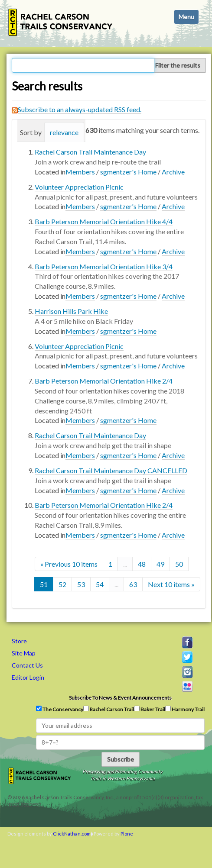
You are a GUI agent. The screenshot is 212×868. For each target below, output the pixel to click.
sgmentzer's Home (128, 172)
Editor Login (28, 677)
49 (160, 564)
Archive (173, 172)
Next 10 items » (171, 584)
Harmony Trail (185, 709)
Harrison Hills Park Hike (71, 311)
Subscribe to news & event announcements (120, 698)
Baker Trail (150, 709)
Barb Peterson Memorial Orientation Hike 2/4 (104, 381)
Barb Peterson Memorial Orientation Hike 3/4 (104, 266)
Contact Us (27, 665)
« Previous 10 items (69, 564)
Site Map (24, 653)
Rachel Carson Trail (109, 709)
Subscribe (121, 759)
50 (179, 564)
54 (100, 584)
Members (80, 172)
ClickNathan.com (72, 834)
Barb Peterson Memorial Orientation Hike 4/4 (104, 221)
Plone (127, 834)
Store (19, 641)
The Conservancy (60, 709)
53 (81, 584)
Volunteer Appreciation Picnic (79, 187)
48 (142, 564)
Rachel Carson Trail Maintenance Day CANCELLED (111, 470)
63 (133, 584)
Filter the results (178, 65)
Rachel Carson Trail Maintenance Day (90, 152)
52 (62, 584)
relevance (64, 132)
